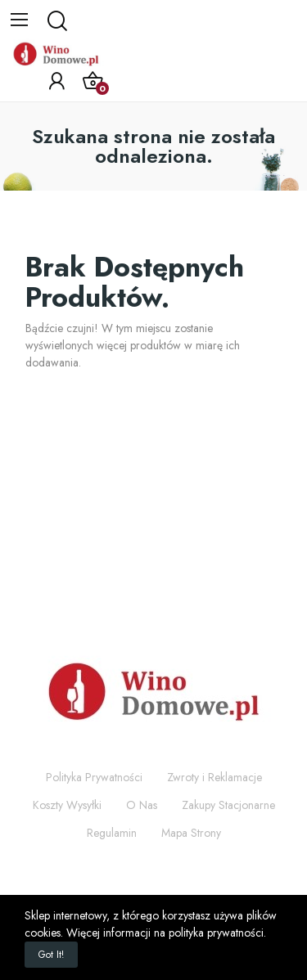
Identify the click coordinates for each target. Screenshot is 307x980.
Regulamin (112, 833)
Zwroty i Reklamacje (214, 777)
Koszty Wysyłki (67, 805)
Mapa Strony (191, 833)
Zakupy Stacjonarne (228, 805)
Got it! (51, 955)
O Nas (142, 805)
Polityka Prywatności (94, 777)
